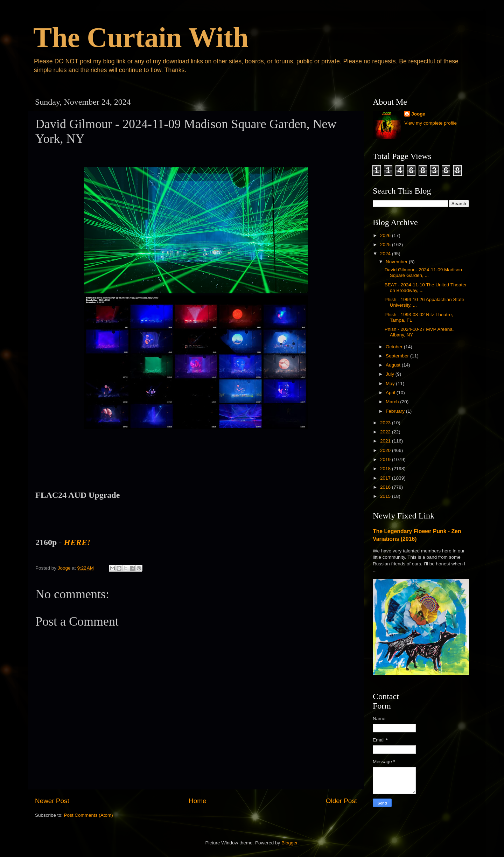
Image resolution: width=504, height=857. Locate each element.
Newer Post (52, 801)
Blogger (289, 843)
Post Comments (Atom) (89, 815)
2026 (386, 235)
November (397, 262)
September (398, 356)
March (393, 402)
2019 (386, 459)
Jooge (418, 114)
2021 (386, 441)
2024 (386, 254)
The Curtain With (141, 37)
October (395, 347)
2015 (386, 496)
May (391, 384)
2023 (386, 423)
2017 (386, 478)
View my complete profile (430, 123)
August (394, 365)
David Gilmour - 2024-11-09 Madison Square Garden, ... (423, 273)
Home (197, 801)
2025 (386, 245)
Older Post (341, 801)
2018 (386, 469)
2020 (386, 450)
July (391, 374)
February (396, 411)
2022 (386, 432)
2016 (386, 487)
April (391, 393)
